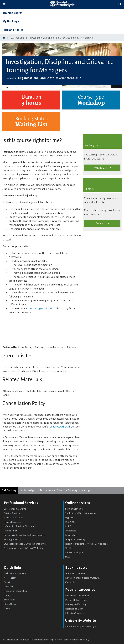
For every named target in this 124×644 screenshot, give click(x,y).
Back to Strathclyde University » (80, 627)
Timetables (71, 531)
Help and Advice (13, 30)
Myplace (69, 518)
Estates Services (12, 513)
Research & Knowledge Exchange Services (24, 535)
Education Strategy (75, 613)
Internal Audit (10, 531)
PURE (68, 526)
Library (7, 595)
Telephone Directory (75, 539)
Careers (8, 608)
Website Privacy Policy (15, 573)
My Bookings (11, 21)
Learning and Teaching (76, 604)
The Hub (69, 548)
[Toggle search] (120, 4)
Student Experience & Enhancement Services (26, 544)
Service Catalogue (74, 553)
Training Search (13, 13)
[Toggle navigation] (4, 4)
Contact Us (70, 582)
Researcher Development (78, 596)
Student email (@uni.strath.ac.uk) (81, 513)
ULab (68, 557)
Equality (8, 582)
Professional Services (21, 503)
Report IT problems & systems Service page (86, 544)
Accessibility (10, 578)
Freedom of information (15, 591)
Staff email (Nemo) (74, 509)
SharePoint (9, 600)
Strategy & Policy (12, 539)
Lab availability (72, 535)
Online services (78, 503)
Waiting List (100, 168)
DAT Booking (9, 490)
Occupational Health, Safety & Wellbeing (24, 548)
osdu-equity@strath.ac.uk (41, 309)
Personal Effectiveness (76, 600)
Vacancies (9, 587)
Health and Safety (74, 609)
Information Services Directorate (20, 526)
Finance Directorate (13, 518)
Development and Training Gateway (83, 578)
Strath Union (10, 604)
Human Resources (13, 522)
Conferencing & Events (15, 509)
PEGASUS (70, 522)
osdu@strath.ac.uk (60, 427)
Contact (100, 223)
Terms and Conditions (75, 573)
